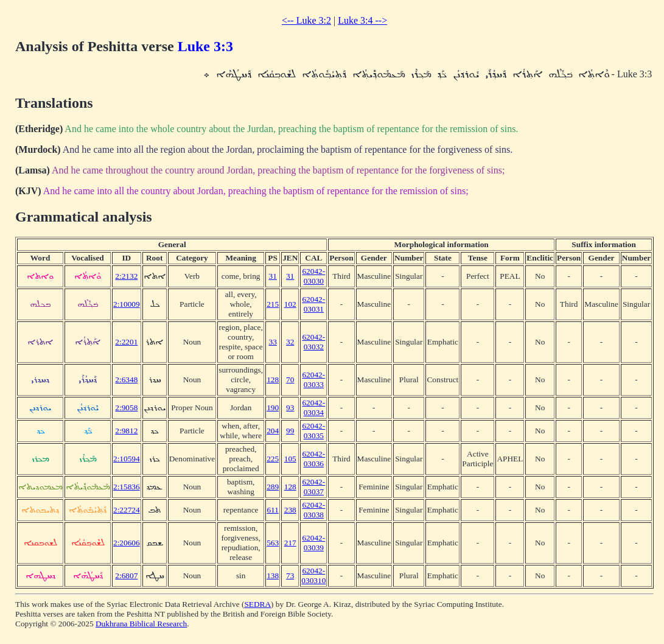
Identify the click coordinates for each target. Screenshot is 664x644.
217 (290, 543)
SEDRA (257, 604)
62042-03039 (313, 543)
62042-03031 (313, 304)
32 (290, 342)
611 (273, 510)
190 (273, 408)
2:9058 (126, 408)
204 (273, 431)
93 (290, 408)
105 (290, 459)
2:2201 (126, 342)
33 (272, 342)
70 (290, 380)
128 (273, 380)
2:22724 (127, 510)
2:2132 (126, 276)
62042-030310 (313, 576)
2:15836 (127, 487)
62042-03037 (313, 487)
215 (273, 304)
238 (290, 510)
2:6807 (126, 576)
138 (273, 576)
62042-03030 (313, 276)
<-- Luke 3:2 (306, 20)
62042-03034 (313, 408)
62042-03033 (313, 380)
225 (273, 459)
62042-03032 (313, 342)
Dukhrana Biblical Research (141, 624)
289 (273, 487)
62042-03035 (313, 431)
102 (290, 304)
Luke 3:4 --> (362, 20)
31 (272, 276)
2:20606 (127, 543)
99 (290, 431)
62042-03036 (313, 459)
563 (273, 543)
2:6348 (126, 380)
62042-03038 (313, 510)
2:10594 (127, 459)
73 (290, 576)
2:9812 (126, 431)
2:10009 (127, 304)
